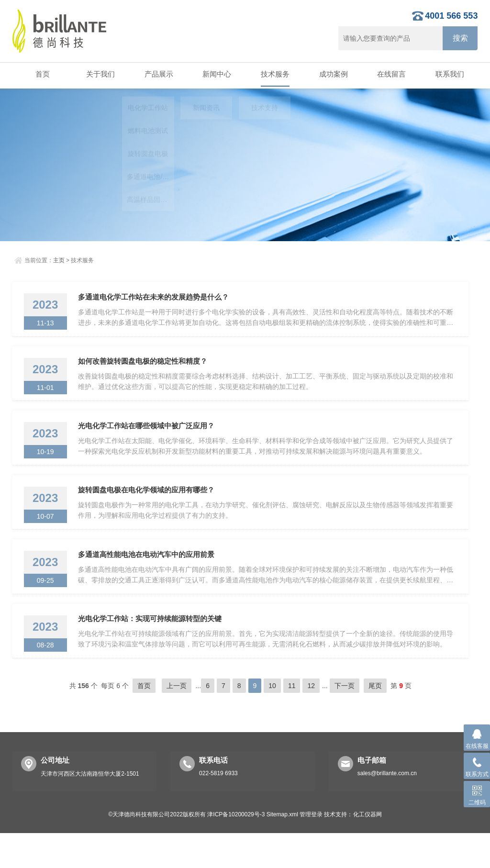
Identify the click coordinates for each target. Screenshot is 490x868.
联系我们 (449, 74)
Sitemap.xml (282, 849)
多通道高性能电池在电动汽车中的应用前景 (150, 580)
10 (272, 721)
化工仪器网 (367, 849)
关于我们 (100, 74)
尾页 (375, 721)
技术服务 (274, 74)
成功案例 (332, 74)
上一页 (177, 721)
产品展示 (158, 74)
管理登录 (311, 849)
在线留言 (390, 74)
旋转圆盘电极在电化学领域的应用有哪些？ (150, 510)
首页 (41, 74)
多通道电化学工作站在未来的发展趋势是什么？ (157, 299)
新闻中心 (216, 74)
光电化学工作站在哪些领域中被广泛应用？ (150, 440)
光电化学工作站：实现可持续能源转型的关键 (153, 651)
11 (292, 721)
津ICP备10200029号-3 (236, 849)
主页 (59, 259)
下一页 (345, 721)
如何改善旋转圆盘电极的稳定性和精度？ (146, 369)
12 (311, 721)
